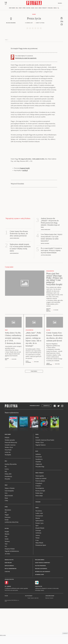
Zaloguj (60, 3)
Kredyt (7, 556)
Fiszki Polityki (39, 622)
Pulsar (37, 473)
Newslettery (39, 547)
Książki (34, 15)
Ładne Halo (36, 634)
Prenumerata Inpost (35, 441)
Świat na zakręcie (40, 517)
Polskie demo (39, 529)
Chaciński (38, 497)
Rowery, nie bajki (40, 526)
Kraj (17, 8)
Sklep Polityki (39, 578)
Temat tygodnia (40, 512)
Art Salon (7, 589)
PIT (6, 548)
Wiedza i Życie (9, 483)
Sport (37, 561)
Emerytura (8, 553)
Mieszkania (8, 546)
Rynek (24, 8)
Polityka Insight (29, 632)
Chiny (6, 536)
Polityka (7, 473)
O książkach (39, 519)
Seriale (7, 575)
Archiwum (38, 569)
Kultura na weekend (41, 514)
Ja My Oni (8, 488)
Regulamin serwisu (40, 596)
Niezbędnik (8, 490)
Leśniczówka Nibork (50, 632)
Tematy (38, 574)
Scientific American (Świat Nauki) (45, 476)
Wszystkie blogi (40, 502)
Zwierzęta (38, 566)
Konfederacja (8, 512)
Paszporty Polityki (10, 584)
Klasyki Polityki (40, 564)
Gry (6, 582)
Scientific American (10, 481)
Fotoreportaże (39, 552)
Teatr (6, 580)
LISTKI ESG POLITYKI (12, 558)
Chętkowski (39, 500)
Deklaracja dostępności (41, 604)
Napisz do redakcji (9, 601)
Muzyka (7, 570)
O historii (38, 522)
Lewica (7, 505)
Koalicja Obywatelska (11, 500)
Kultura (28, 8)
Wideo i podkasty (43, 8)
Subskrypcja (46, 441)
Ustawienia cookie (39, 610)
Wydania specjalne (10, 476)
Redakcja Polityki (9, 596)
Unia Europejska (9, 526)
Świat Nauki (8, 486)
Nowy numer (12, 8)
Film (6, 572)
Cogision (32, 634)
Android (9, 622)
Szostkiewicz (39, 495)
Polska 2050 (8, 510)
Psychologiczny (40, 524)
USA (6, 529)
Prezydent (7, 515)
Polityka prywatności (40, 601)
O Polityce (7, 607)
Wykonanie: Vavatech (49, 634)
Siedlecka (38, 490)
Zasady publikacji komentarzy (43, 599)
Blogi (36, 8)
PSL (6, 507)
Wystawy (7, 577)
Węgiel (7, 551)
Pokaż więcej (34, 407)
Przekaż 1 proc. (40, 559)
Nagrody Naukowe (41, 481)
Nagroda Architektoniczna (12, 587)
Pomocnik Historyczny (11, 478)
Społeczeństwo (40, 556)
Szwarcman (39, 493)
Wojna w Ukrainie (10, 524)
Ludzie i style (39, 549)
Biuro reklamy (8, 599)
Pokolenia (50, 8)
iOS (5, 622)
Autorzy (38, 571)
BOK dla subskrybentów (11, 604)
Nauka (33, 8)
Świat (20, 8)
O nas (37, 576)
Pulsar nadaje (39, 531)
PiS (6, 502)
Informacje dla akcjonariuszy (43, 607)
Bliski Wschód (9, 531)
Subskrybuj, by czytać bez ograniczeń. (26, 94)
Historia (38, 554)
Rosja (6, 534)
